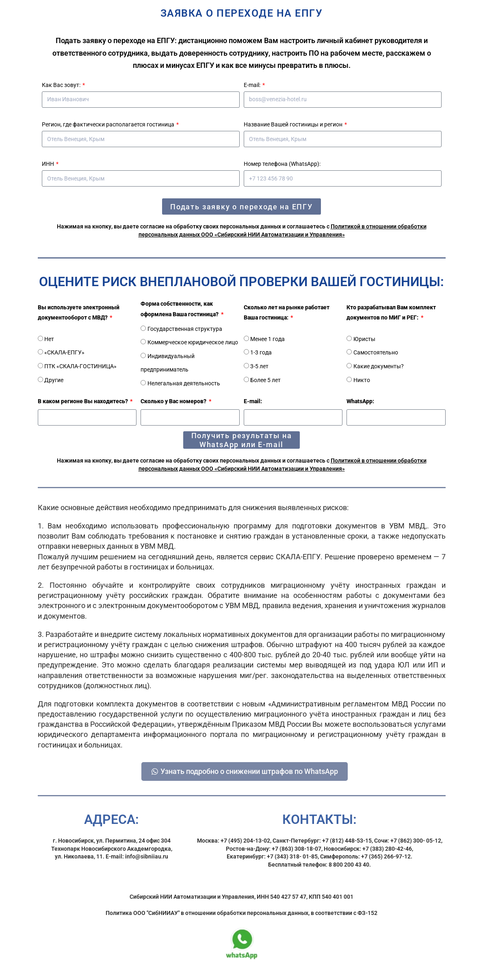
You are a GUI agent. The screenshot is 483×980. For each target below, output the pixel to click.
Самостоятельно (376, 352)
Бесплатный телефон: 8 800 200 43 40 (319, 870)
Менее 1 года (267, 339)
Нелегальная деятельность (184, 383)
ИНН (49, 164)
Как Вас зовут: (62, 85)
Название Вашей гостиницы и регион (294, 124)
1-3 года (261, 352)
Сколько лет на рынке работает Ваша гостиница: (287, 312)
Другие (54, 380)
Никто (362, 380)
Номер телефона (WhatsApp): (282, 164)
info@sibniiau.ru (147, 863)
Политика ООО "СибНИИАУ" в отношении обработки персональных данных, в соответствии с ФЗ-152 (241, 919)
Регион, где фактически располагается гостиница (109, 124)
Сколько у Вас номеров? (174, 401)
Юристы (364, 339)
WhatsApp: (360, 401)
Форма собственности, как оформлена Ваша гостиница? (180, 309)
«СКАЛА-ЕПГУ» (64, 352)
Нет (49, 339)
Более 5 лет (265, 380)
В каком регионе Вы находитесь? (83, 401)
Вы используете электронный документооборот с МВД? (79, 312)
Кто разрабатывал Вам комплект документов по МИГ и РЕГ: (391, 312)
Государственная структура (185, 329)
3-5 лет (259, 366)
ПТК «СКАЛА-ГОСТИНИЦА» (80, 366)
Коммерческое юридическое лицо (193, 342)
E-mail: (253, 85)
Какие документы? (379, 366)
